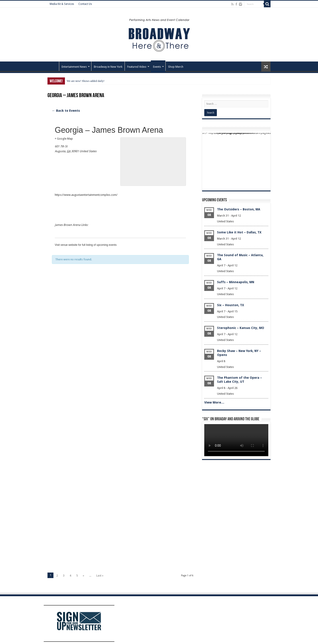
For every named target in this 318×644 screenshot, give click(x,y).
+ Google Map (64, 139)
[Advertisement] (120, 327)
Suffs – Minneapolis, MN (236, 282)
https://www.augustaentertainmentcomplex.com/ (86, 195)
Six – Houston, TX (231, 305)
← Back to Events (66, 111)
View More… (214, 402)
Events (157, 67)
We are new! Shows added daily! (86, 81)
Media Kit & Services (62, 4)
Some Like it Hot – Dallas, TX (239, 232)
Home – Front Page (53, 66)
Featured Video (137, 67)
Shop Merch (176, 67)
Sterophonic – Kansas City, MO (241, 328)
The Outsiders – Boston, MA (239, 209)
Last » (100, 576)
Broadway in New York (108, 67)
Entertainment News (74, 67)
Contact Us (85, 4)
